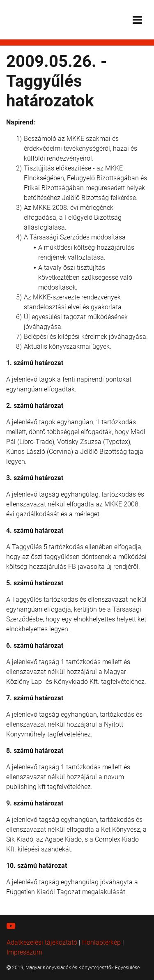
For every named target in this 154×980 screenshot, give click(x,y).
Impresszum (24, 952)
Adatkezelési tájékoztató (42, 942)
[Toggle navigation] (137, 20)
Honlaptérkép (101, 942)
